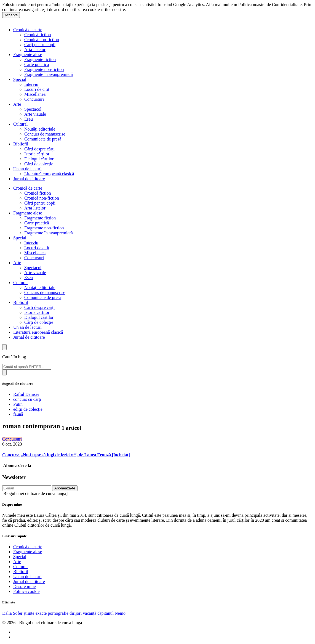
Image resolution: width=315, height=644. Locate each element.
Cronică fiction (38, 35)
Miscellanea (35, 94)
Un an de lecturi (27, 169)
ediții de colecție (28, 409)
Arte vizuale (35, 114)
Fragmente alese (28, 55)
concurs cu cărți (27, 399)
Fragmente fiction (40, 59)
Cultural (20, 124)
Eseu (29, 119)
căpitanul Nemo (111, 613)
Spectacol (33, 109)
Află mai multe (140, 10)
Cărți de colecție (39, 164)
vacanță (90, 613)
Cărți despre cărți (39, 149)
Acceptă (11, 15)
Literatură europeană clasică (49, 174)
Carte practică (37, 64)
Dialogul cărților (39, 159)
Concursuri (34, 99)
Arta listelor (35, 50)
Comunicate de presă (43, 139)
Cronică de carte (28, 30)
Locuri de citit (37, 89)
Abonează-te (65, 488)
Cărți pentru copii (40, 45)
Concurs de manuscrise (45, 134)
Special (20, 79)
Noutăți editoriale (40, 129)
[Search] (27, 367)
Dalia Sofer (12, 613)
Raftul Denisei (26, 394)
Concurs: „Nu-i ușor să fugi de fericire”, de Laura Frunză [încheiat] (66, 455)
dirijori (76, 613)
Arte (17, 104)
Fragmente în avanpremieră (49, 74)
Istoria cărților (37, 154)
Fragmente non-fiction (44, 69)
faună (18, 414)
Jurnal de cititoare (29, 179)
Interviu (31, 84)
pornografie (58, 613)
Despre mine (24, 586)
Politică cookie (26, 591)
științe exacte (35, 613)
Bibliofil (21, 144)
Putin (18, 404)
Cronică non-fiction (42, 40)
